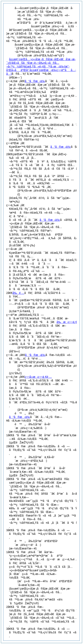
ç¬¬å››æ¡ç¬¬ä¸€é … (38, 377)
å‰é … (18, 293)
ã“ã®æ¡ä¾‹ (35, 81)
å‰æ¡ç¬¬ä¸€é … (69, 322)
